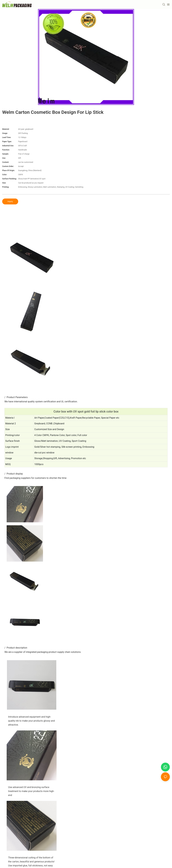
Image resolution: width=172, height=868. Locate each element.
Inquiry (10, 201)
